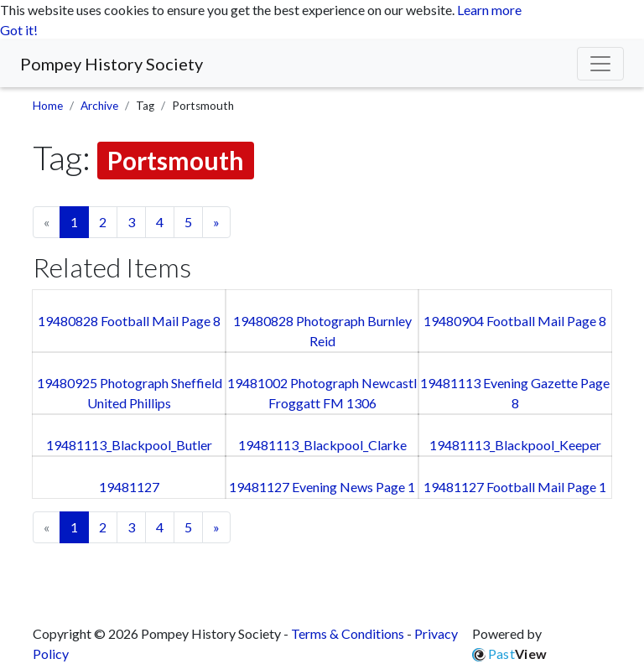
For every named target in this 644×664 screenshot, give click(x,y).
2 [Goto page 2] (103, 222)
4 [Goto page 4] (160, 222)
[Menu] (600, 64)
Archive (99, 106)
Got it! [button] (19, 30)
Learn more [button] (489, 10)
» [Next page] (216, 222)
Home (48, 106)
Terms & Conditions (348, 633)
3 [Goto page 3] (131, 222)
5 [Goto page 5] (188, 222)
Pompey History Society (112, 64)
